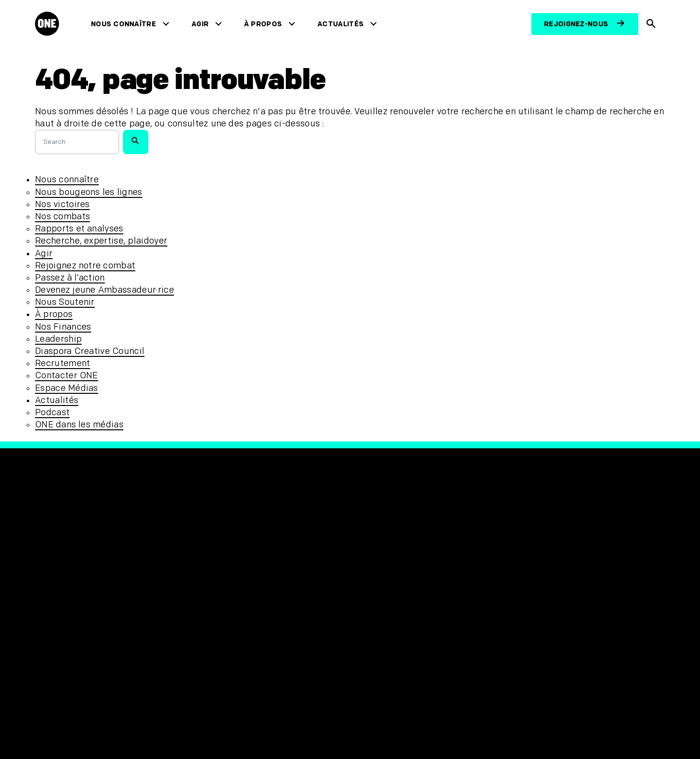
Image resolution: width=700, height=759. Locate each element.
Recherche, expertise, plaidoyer (101, 241)
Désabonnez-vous (232, 630)
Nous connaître (125, 24)
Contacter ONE (67, 376)
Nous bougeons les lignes (89, 192)
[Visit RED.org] (533, 572)
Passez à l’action (70, 278)
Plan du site (219, 613)
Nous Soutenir (65, 302)
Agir (202, 24)
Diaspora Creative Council (90, 351)
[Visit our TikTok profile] (447, 566)
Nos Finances (63, 327)
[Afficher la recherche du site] (652, 24)
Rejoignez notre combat (85, 266)
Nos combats (62, 217)
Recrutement (63, 363)
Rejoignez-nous (576, 24)
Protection (216, 565)
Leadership (58, 339)
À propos (265, 24)
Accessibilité (221, 597)
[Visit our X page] (380, 566)
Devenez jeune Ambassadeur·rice (105, 290)
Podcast (52, 413)
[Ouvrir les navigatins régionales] (55, 723)
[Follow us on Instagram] (425, 566)
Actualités (342, 24)
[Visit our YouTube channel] (470, 566)
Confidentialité (226, 581)
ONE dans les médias (79, 425)
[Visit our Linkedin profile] (492, 566)
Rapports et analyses (79, 229)
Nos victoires (62, 204)
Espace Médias (67, 388)
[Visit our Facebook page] (358, 566)
